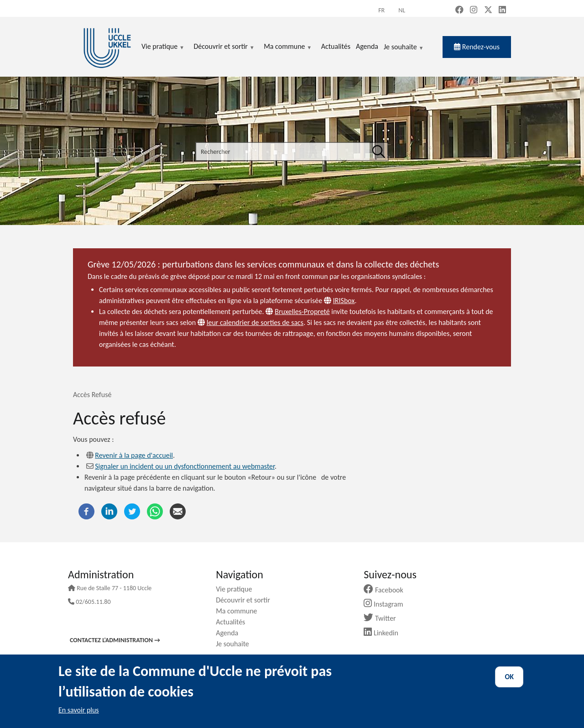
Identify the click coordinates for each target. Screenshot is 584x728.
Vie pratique (237, 589)
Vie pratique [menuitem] (163, 47)
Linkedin (384, 633)
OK (509, 677)
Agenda (230, 633)
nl (402, 10)
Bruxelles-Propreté (302, 312)
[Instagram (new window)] (474, 10)
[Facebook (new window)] (459, 10)
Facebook (387, 590)
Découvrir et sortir (246, 600)
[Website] (328, 301)
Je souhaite (404, 47)
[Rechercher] (379, 152)
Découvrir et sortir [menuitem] (224, 47)
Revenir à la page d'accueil (134, 455)
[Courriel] (178, 511)
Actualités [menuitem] (336, 46)
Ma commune (240, 611)
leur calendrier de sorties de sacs (255, 322)
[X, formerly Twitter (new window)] (488, 10)
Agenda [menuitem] (367, 46)
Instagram (387, 604)
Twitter (383, 618)
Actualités (234, 622)
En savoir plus (79, 710)
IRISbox (344, 301)
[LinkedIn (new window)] (502, 10)
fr (381, 10)
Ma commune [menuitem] (288, 47)
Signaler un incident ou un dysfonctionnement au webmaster (185, 466)
